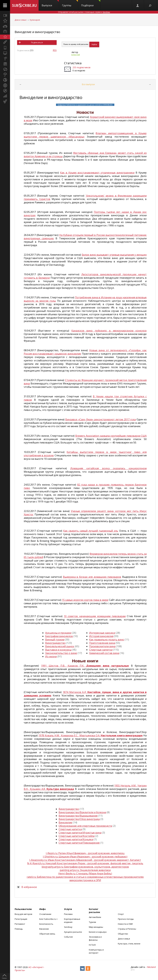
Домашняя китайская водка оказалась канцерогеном (108, 468)
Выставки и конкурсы (58, 650)
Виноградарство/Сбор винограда (79, 819)
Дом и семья (21, 20)
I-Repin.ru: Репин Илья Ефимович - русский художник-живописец (85, 853)
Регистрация (21, 919)
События (68, 937)
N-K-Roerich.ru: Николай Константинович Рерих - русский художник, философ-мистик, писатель (85, 863)
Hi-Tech (92, 945)
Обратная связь (47, 934)
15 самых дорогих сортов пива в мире (85, 600)
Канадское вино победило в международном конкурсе (109, 331)
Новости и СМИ (125, 924)
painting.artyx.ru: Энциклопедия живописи (85, 870)
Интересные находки (102, 633)
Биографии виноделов (59, 636)
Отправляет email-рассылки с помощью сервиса (84, 12)
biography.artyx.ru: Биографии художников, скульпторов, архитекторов (85, 867)
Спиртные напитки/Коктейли (77, 836)
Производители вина (102, 646)
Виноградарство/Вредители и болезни (82, 812)
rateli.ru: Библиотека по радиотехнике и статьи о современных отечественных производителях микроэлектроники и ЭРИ (85, 879)
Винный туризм (55, 640)
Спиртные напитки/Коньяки (76, 839)
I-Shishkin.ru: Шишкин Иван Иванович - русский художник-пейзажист (85, 857)
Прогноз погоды (126, 919)
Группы (70, 4)
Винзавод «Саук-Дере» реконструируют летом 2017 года (100, 419)
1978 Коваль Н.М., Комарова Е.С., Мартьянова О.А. (90, 735)
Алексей (76, 55)
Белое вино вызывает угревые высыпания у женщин (114, 255)
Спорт (121, 914)
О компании (45, 914)
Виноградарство (55, 643)
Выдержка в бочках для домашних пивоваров (92, 577)
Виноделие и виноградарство (37, 32)
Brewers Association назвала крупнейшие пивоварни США (111, 436)
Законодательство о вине (61, 653)
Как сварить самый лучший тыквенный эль (91, 531)
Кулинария (35, 20)
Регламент (20, 924)
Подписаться (37, 42)
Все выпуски (88, 84)
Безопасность (46, 924)
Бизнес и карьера (98, 932)
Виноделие (65, 822)
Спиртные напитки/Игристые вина (80, 833)
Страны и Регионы (127, 929)
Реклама (68, 914)
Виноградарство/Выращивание (78, 816)
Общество (123, 934)
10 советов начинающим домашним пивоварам (95, 616)
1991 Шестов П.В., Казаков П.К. (85, 666)
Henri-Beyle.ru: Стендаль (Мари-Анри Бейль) (85, 873)
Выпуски (50, 4)
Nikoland (151, 967)
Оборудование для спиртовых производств (85, 826)
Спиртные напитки (101, 650)
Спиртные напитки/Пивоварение (79, 843)
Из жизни (51, 656)
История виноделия (101, 636)
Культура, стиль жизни (129, 944)
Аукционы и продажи (58, 633)
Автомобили (95, 917)
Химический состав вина (104, 653)
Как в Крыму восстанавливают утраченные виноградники (97, 173)
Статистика (73, 63)
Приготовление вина (102, 643)
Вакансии (44, 929)
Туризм (92, 922)
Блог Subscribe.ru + (49, 919)
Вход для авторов (23, 914)
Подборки (91, 4)
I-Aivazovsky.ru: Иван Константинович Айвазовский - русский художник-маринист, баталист (85, 860)
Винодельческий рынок (60, 646)
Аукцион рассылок (73, 932)
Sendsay (68, 927)
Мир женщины (96, 927)
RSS (55, 50)
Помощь (19, 929)
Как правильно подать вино (107, 640)
